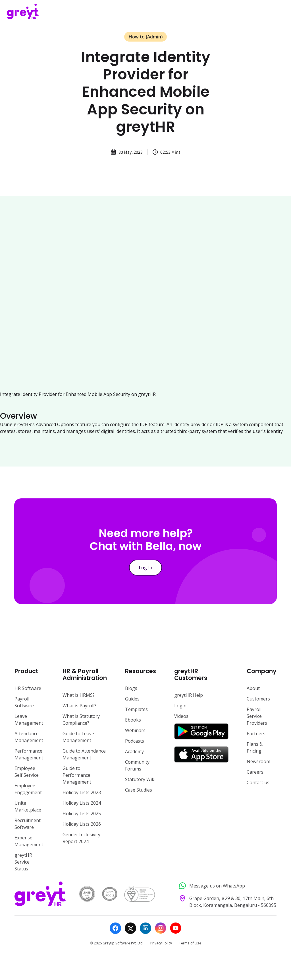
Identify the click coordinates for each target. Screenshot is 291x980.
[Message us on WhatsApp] (226, 886)
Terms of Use (190, 943)
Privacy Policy (161, 943)
